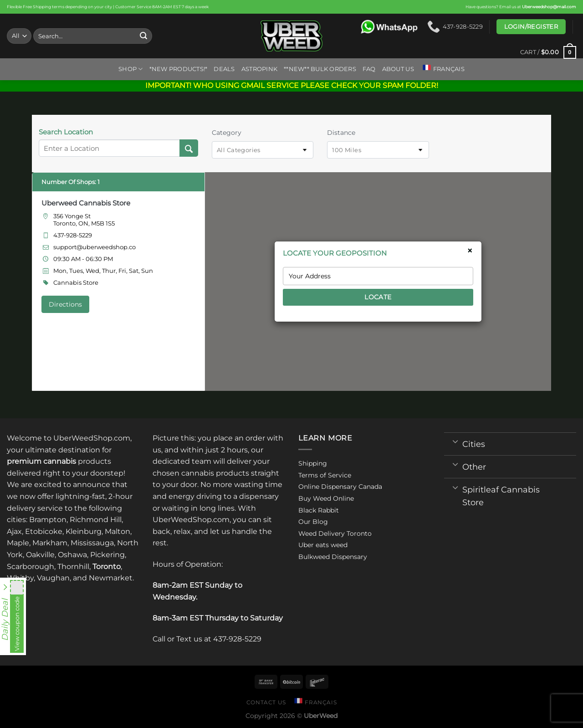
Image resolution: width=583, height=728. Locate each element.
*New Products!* (179, 69)
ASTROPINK (259, 69)
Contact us (266, 702)
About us (398, 69)
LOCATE (378, 297)
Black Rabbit (319, 510)
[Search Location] (189, 148)
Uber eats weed (323, 545)
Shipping (313, 463)
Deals (224, 69)
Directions (65, 304)
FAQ (369, 69)
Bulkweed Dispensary (333, 557)
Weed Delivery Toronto (335, 533)
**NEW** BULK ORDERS (320, 69)
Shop (130, 69)
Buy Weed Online (326, 498)
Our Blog (313, 522)
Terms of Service (325, 475)
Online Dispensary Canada (340, 487)
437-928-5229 (73, 235)
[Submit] (144, 36)
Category (227, 133)
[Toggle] (455, 441)
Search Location (66, 132)
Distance (341, 133)
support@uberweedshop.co (95, 247)
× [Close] (470, 251)
